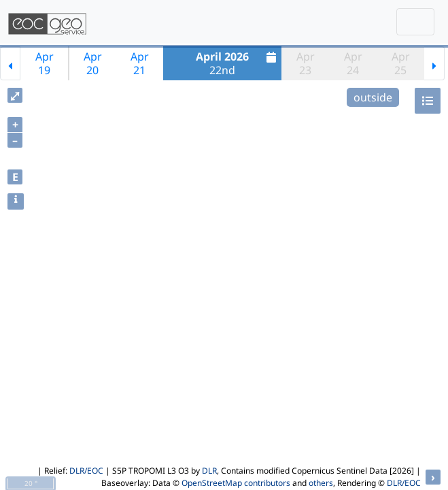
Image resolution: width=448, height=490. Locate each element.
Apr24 (353, 63)
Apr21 (140, 63)
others (321, 483)
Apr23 (306, 63)
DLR (209, 471)
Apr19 (45, 63)
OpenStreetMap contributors (236, 483)
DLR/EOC (86, 471)
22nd (238, 63)
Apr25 (401, 63)
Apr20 (93, 63)
